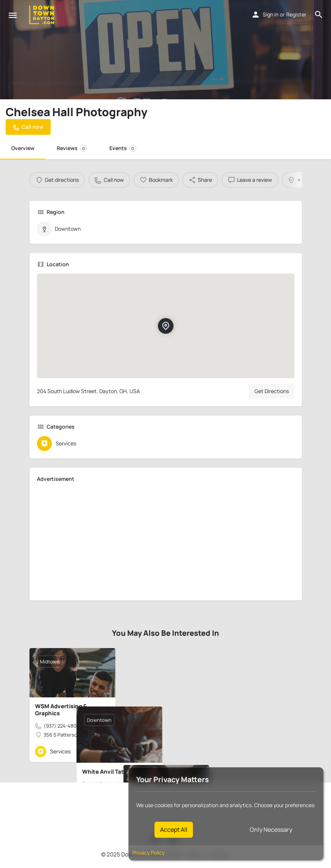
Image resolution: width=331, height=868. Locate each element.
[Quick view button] (89, 752)
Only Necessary (271, 830)
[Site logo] (43, 15)
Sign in (271, 14)
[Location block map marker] (165, 326)
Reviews (72, 148)
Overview (23, 148)
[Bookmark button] (104, 752)
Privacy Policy (149, 853)
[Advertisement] (166, 541)
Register (296, 14)
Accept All (174, 830)
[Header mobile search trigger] (319, 15)
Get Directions (272, 391)
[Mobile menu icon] (13, 15)
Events (123, 148)
